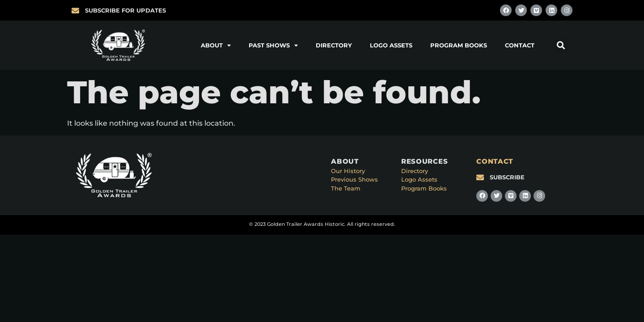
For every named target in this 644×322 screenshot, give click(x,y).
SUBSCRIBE (507, 177)
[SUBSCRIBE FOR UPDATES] (75, 11)
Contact (520, 45)
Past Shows (273, 45)
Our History (348, 171)
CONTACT (495, 161)
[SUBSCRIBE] (480, 177)
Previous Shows (354, 179)
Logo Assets (391, 45)
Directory (334, 45)
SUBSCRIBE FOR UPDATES (125, 10)
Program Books (459, 45)
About (216, 45)
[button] (561, 45)
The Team (346, 188)
